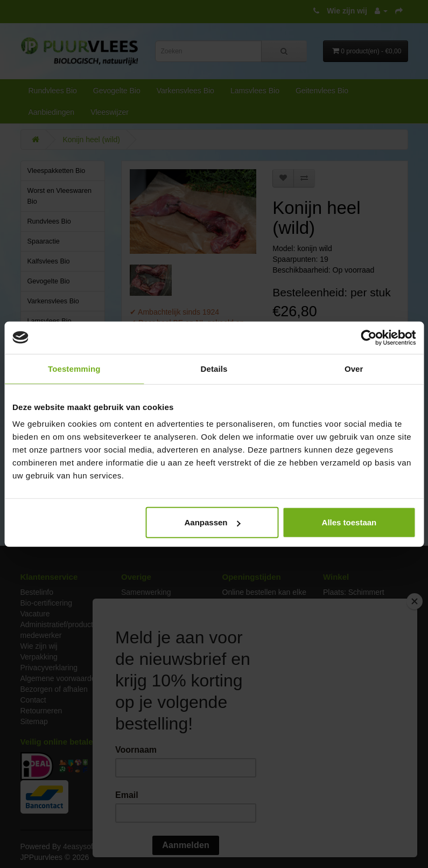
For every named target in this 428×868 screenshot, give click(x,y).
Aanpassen (212, 522)
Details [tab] (214, 368)
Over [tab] (354, 368)
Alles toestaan (349, 522)
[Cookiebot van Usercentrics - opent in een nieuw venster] (369, 337)
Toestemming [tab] (74, 368)
